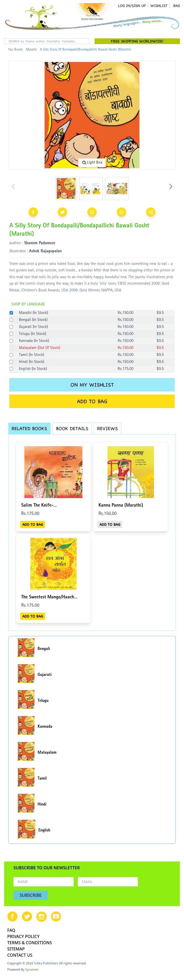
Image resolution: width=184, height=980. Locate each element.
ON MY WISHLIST (92, 385)
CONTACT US (20, 955)
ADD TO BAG (92, 401)
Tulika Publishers (46, 963)
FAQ (11, 930)
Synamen (32, 969)
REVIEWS (108, 428)
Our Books (16, 50)
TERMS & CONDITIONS (30, 943)
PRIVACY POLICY (23, 936)
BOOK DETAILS (72, 428)
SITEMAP (16, 949)
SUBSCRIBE (31, 895)
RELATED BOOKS (29, 428)
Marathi (31, 50)
